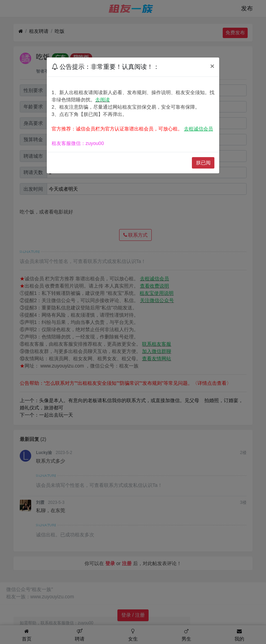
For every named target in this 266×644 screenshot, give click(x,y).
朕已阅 (203, 163)
